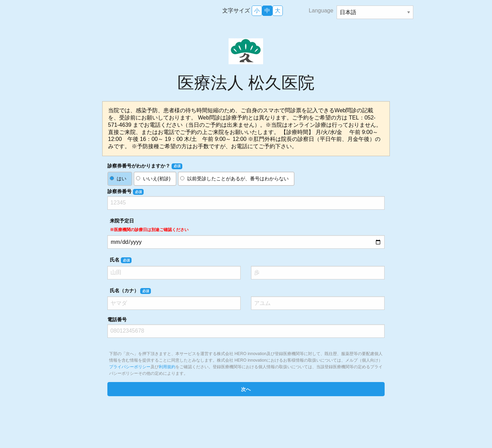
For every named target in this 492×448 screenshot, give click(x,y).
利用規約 (167, 367)
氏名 (121, 260)
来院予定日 (149, 225)
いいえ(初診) (157, 179)
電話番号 (117, 320)
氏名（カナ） (130, 291)
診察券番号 (126, 192)
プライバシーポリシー (130, 367)
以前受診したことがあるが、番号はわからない (238, 179)
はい (122, 179)
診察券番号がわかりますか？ (145, 166)
